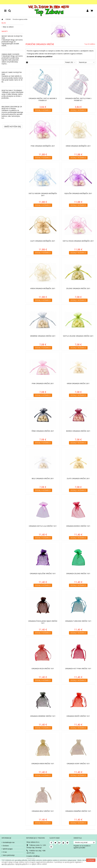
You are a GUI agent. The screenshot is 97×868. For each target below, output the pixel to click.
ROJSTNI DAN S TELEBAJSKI (12, 90)
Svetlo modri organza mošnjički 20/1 (43, 194)
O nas (5, 852)
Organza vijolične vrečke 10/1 (43, 573)
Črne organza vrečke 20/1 (43, 431)
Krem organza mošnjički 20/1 (78, 146)
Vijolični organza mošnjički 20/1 (78, 193)
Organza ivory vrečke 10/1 (78, 763)
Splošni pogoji (8, 849)
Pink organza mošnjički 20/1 (43, 146)
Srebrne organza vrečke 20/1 (43, 336)
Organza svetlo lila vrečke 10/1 (43, 526)
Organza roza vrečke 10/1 (43, 668)
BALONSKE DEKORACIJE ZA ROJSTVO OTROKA (12, 107)
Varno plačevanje (9, 855)
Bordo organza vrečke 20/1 (78, 431)
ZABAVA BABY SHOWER (10, 54)
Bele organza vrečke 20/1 (43, 478)
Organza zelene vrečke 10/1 (78, 573)
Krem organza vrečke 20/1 (78, 383)
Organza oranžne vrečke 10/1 (78, 811)
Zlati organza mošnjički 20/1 (43, 241)
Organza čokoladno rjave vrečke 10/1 (43, 622)
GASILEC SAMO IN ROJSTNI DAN (12, 73)
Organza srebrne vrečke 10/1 (43, 716)
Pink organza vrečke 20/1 (43, 383)
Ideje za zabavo (8, 27)
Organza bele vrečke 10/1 (43, 811)
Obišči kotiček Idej (13, 127)
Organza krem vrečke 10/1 (43, 763)
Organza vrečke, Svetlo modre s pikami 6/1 (43, 99)
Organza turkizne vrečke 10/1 (78, 621)
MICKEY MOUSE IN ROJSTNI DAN (12, 37)
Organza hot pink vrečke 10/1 (78, 668)
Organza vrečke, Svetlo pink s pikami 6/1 (78, 99)
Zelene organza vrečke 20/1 (78, 288)
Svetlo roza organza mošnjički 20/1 (78, 241)
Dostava (6, 846)
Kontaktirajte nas (9, 842)
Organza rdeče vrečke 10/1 (78, 716)
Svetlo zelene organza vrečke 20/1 (78, 336)
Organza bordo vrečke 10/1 (78, 526)
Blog (4, 23)
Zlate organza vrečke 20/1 (78, 478)
